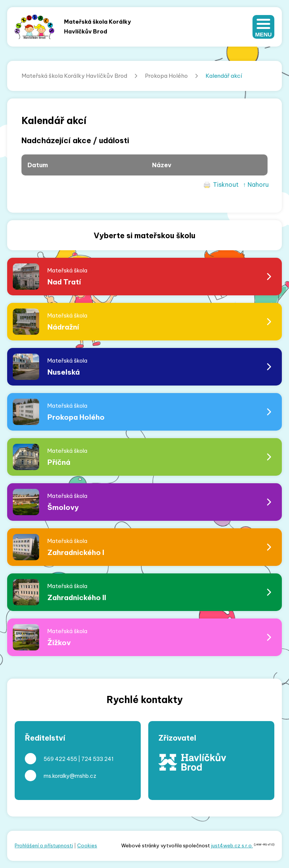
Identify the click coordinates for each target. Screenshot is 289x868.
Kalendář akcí (224, 76)
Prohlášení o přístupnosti (44, 845)
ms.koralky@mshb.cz (70, 776)
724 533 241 (97, 759)
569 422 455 (60, 759)
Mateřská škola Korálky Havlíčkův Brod (74, 76)
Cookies (87, 845)
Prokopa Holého (166, 76)
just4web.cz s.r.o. (232, 845)
